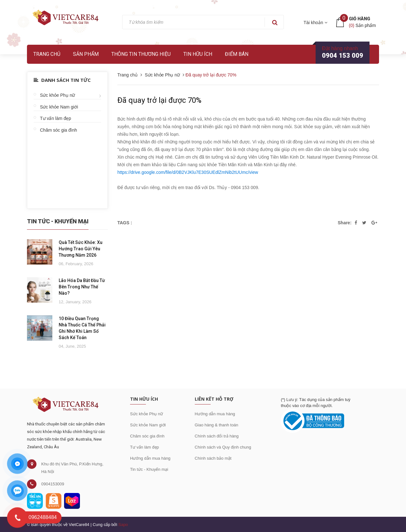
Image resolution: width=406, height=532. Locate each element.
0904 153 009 (343, 56)
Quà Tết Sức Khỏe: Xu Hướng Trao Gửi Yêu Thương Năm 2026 (81, 249)
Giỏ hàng (360, 19)
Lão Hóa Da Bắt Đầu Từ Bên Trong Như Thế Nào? (82, 287)
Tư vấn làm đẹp (56, 118)
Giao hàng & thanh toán (216, 425)
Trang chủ (47, 54)
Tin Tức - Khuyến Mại (58, 221)
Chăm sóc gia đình (59, 130)
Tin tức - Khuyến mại (149, 469)
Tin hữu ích (198, 54)
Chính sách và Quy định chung (223, 447)
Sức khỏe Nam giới (59, 107)
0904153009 (53, 484)
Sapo (123, 525)
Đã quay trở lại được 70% (159, 100)
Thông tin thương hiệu (141, 54)
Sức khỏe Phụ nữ (58, 95)
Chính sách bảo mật (213, 458)
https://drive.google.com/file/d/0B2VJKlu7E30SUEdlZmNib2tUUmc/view (188, 172)
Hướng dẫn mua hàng (150, 458)
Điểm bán (237, 54)
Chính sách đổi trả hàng (217, 436)
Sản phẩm (86, 54)
